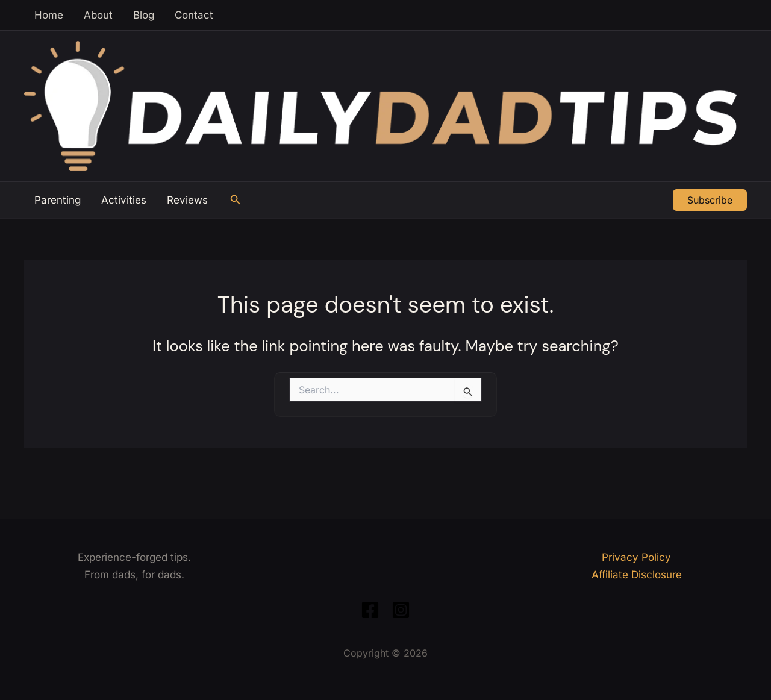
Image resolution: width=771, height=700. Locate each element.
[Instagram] (401, 610)
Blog (144, 15)
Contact (194, 15)
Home (49, 15)
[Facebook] (370, 610)
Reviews (187, 200)
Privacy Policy (636, 557)
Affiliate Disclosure (637, 575)
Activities (124, 200)
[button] (236, 200)
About (98, 15)
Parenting (58, 200)
